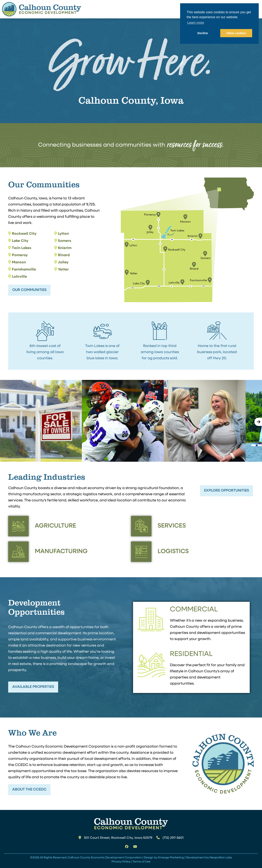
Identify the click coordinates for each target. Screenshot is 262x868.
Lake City (20, 241)
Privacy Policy (121, 862)
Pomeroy (20, 255)
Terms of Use (142, 862)
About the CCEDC (29, 790)
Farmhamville (24, 270)
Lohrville (19, 277)
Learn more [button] (196, 23)
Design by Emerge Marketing (164, 858)
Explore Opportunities (226, 491)
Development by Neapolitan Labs (209, 858)
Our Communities (29, 290)
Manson (19, 262)
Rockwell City (24, 234)
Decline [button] (203, 33)
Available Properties (33, 687)
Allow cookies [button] (236, 33)
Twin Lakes (22, 248)
